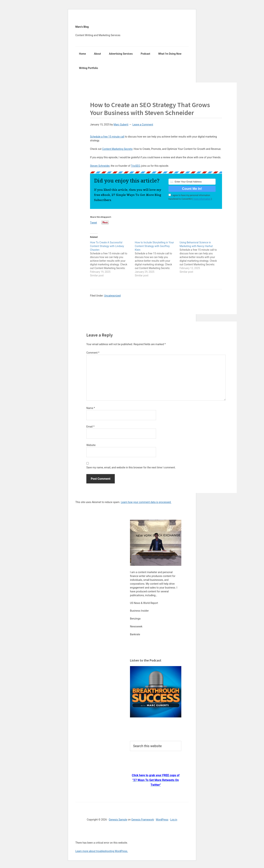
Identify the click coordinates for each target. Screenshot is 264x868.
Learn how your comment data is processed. (146, 502)
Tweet (93, 223)
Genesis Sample (118, 820)
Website (91, 445)
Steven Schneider (100, 166)
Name (91, 408)
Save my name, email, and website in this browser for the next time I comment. (131, 467)
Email (90, 427)
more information (202, 199)
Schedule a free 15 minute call (107, 137)
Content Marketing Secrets (117, 149)
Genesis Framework (143, 820)
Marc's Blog (82, 27)
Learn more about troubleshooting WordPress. (102, 851)
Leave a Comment (143, 125)
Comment (93, 353)
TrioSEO (135, 166)
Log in (174, 820)
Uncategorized (112, 296)
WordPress (162, 820)
